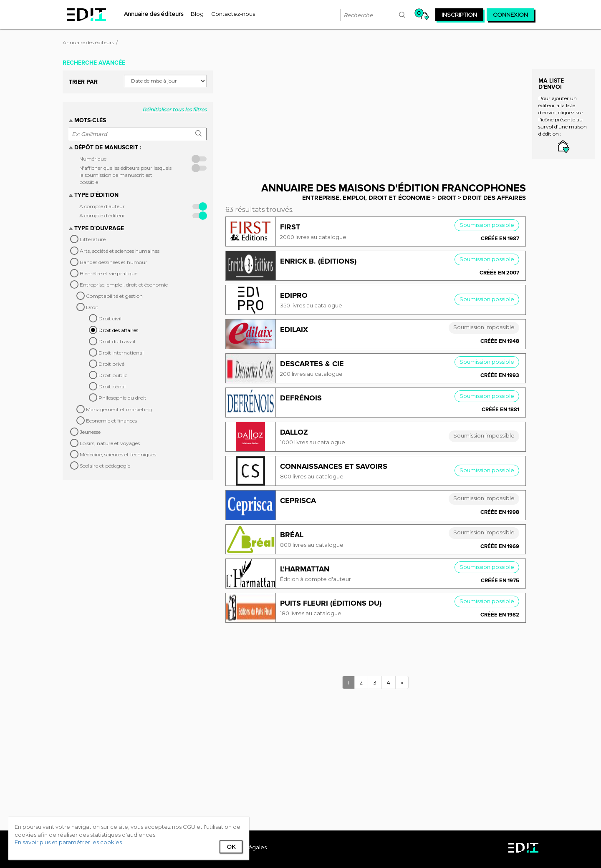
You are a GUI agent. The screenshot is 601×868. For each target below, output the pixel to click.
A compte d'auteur (102, 206)
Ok (231, 847)
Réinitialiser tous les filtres (174, 109)
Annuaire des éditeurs (88, 42)
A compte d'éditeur (102, 215)
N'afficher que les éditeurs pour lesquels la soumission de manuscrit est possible (125, 175)
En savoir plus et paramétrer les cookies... (70, 842)
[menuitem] (154, 14)
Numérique (93, 159)
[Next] (402, 683)
